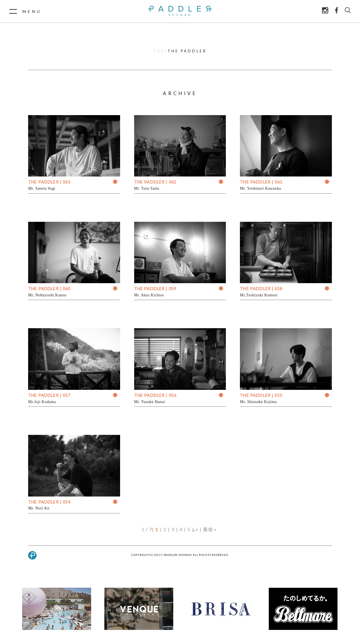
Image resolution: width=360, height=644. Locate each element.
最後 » (210, 529)
